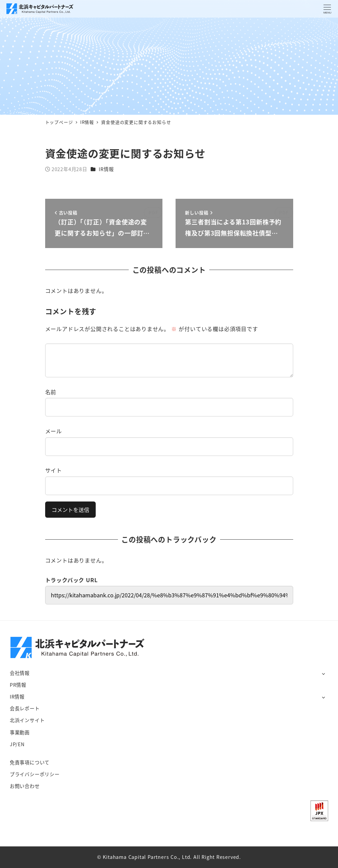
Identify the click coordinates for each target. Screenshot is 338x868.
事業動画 (20, 732)
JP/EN (17, 744)
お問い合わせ (25, 786)
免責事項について (30, 762)
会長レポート (25, 708)
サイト (54, 470)
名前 (51, 392)
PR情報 (18, 685)
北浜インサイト (27, 720)
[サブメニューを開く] (323, 673)
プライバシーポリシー (35, 774)
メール (54, 431)
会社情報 (20, 673)
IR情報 (106, 169)
